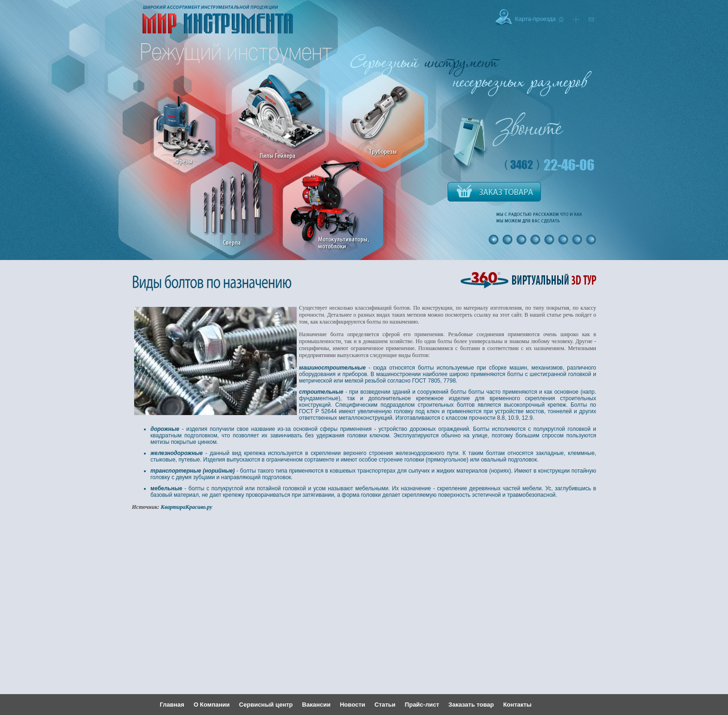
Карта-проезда (535, 19)
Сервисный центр (266, 705)
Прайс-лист (422, 705)
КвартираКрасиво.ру (186, 507)
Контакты (517, 705)
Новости (353, 705)
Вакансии (316, 705)
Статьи (385, 705)
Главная (172, 705)
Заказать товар (471, 705)
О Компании (212, 705)
